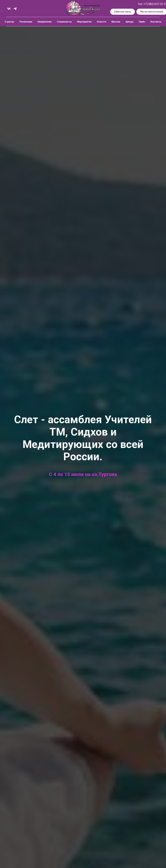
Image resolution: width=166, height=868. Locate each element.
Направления (45, 22)
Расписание (26, 22)
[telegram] (15, 9)
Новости (102, 22)
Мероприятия (84, 22)
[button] (123, 12)
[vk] (9, 9)
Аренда (129, 22)
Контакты (156, 22)
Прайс (142, 22)
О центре (9, 22)
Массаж (116, 22)
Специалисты (64, 22)
